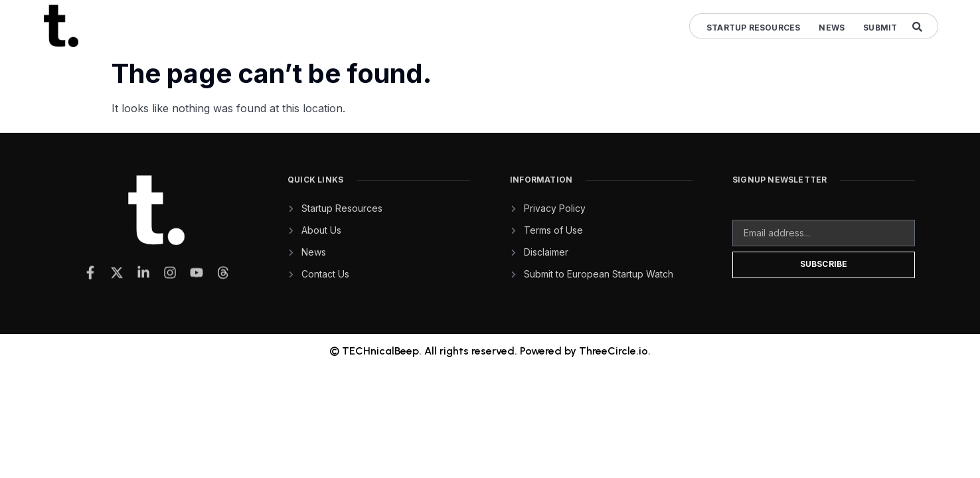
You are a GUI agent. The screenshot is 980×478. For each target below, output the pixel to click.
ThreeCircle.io (613, 351)
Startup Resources (753, 28)
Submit (880, 28)
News (832, 28)
